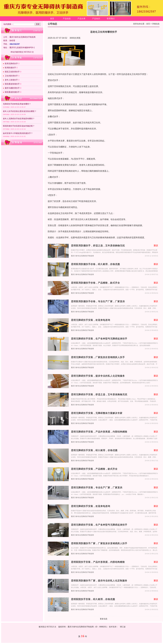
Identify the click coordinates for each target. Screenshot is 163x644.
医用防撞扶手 (10, 68)
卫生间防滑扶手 (11, 76)
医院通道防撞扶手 (12, 92)
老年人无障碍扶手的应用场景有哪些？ (19, 119)
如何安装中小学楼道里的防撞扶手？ (18, 133)
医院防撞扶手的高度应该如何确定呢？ (19, 126)
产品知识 (96, 19)
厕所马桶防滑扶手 (12, 88)
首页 (52, 19)
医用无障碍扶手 (11, 64)
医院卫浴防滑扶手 (12, 72)
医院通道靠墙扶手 (12, 84)
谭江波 (123, 627)
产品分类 (81, 19)
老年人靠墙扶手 (11, 80)
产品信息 (67, 19)
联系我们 (111, 19)
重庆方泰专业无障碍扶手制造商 (82, 256)
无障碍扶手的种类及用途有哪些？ (17, 104)
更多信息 (104, 619)
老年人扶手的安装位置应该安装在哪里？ (20, 111)
